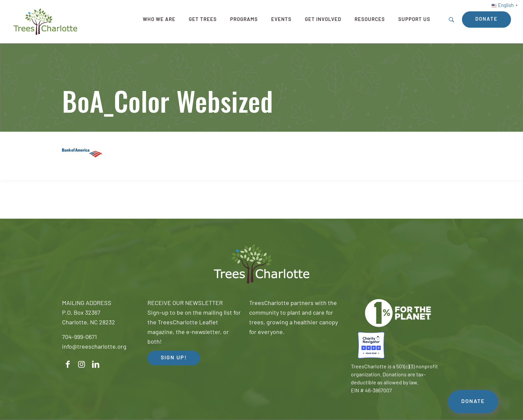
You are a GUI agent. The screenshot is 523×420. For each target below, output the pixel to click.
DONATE (473, 402)
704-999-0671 (79, 337)
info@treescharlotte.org (94, 347)
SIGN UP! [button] (174, 358)
